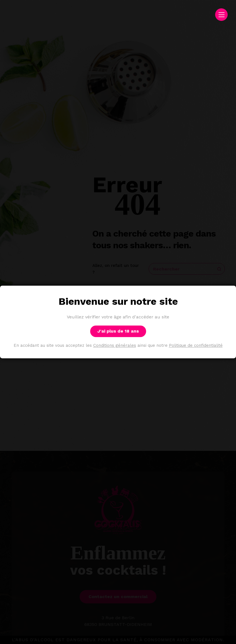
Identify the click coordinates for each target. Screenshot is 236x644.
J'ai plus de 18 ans (118, 331)
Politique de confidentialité (196, 346)
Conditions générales (115, 346)
